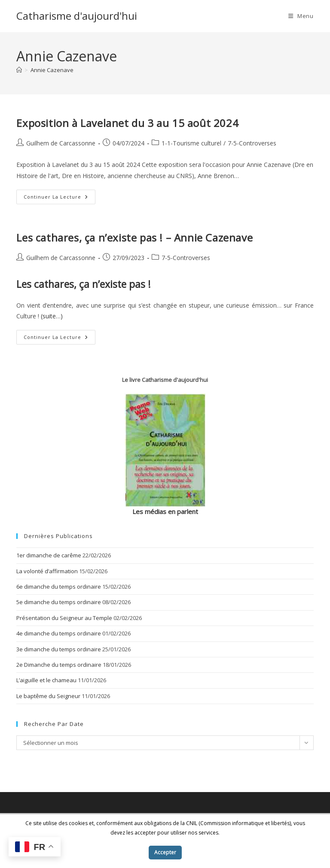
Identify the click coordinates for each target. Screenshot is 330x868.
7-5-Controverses (252, 143)
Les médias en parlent (165, 511)
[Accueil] (19, 70)
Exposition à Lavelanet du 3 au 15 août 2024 (127, 123)
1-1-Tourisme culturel (191, 143)
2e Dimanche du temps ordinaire (59, 665)
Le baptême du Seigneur (48, 696)
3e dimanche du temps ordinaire (59, 649)
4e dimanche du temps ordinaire (59, 633)
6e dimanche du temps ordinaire (59, 587)
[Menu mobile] (301, 16)
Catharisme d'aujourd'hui (77, 16)
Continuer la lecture (60, 198)
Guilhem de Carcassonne (61, 143)
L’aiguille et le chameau (46, 680)
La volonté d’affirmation (47, 571)
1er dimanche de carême (49, 555)
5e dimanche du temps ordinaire (59, 602)
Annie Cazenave (52, 70)
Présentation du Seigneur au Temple (64, 618)
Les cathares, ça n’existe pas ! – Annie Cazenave (134, 237)
